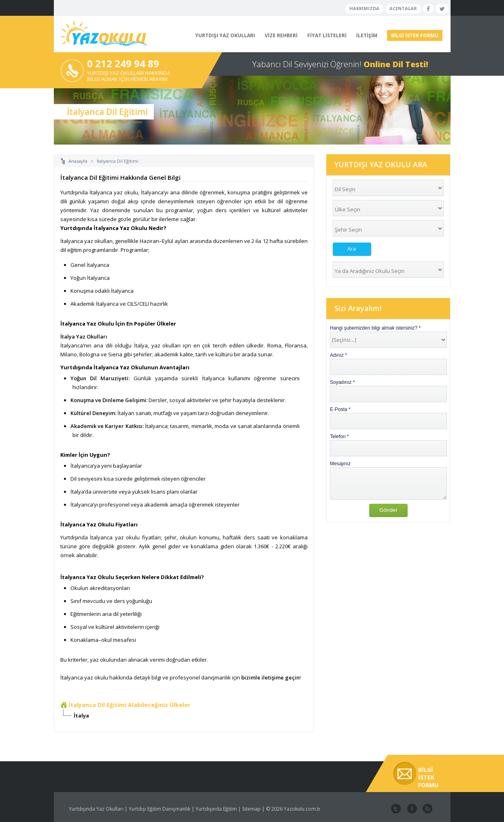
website (427, 809)
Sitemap (251, 809)
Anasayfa (78, 161)
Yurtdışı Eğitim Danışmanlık (159, 809)
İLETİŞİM (367, 35)
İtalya (81, 716)
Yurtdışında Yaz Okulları (96, 809)
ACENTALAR (403, 8)
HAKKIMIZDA (364, 8)
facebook (411, 809)
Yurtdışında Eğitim (216, 809)
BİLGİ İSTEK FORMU (415, 35)
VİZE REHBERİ (281, 35)
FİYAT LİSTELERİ (327, 35)
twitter (396, 809)
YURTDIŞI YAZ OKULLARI (225, 35)
